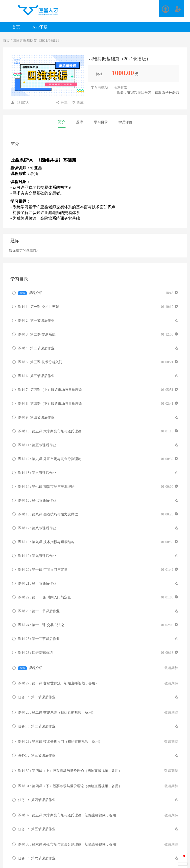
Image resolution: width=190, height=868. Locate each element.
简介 (62, 122)
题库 (80, 122)
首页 (16, 27)
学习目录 (101, 122)
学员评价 (125, 122)
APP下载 (40, 27)
